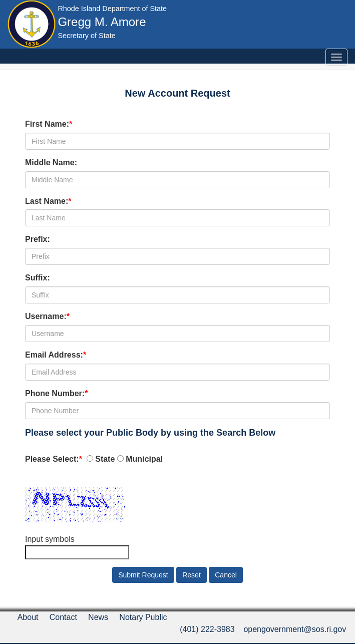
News (98, 617)
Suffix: (38, 278)
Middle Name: (51, 163)
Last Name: (47, 201)
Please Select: (52, 459)
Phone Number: (55, 393)
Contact (63, 617)
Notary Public (143, 617)
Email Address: (54, 355)
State (105, 459)
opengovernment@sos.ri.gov (295, 629)
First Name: (47, 124)
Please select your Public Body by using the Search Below (150, 433)
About (28, 617)
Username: (46, 316)
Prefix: (38, 239)
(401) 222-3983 (207, 629)
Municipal (144, 459)
